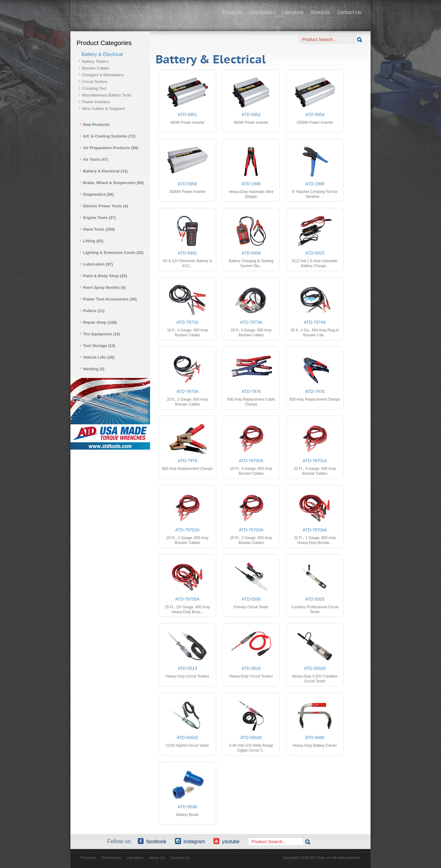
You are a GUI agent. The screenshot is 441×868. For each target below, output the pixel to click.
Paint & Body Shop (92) (103, 276)
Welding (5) (92, 369)
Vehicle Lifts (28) (97, 357)
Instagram (190, 841)
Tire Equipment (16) (100, 334)
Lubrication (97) (96, 264)
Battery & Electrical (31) (104, 171)
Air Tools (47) (94, 159)
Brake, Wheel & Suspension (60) (112, 183)
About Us (320, 12)
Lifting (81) (91, 241)
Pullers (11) (92, 311)
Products (232, 12)
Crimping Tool (94, 88)
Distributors (262, 12)
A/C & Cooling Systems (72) (107, 136)
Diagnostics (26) (97, 194)
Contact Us (349, 12)
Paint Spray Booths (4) (103, 287)
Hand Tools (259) (97, 229)
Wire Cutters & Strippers (104, 109)
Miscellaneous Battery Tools (107, 95)
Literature (293, 12)
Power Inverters (96, 102)
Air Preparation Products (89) (109, 148)
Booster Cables (96, 68)
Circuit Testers (95, 82)
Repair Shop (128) (98, 322)
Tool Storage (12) (97, 346)
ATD (144, 13)
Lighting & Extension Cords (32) (112, 253)
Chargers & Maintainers (103, 75)
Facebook (152, 841)
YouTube (226, 841)
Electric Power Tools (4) (104, 206)
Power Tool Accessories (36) (108, 299)
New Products (95, 125)
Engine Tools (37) (98, 218)
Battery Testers (95, 61)
